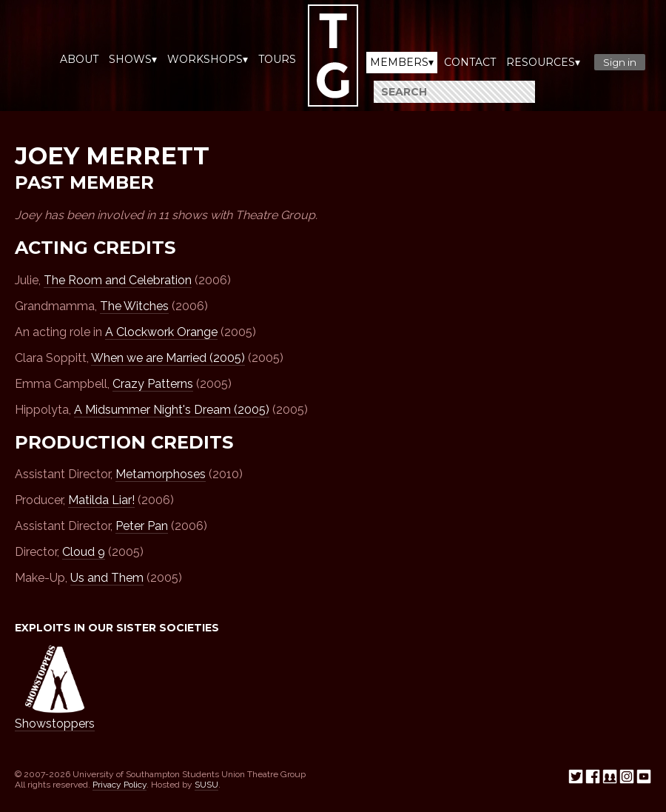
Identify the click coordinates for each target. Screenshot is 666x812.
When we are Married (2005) (168, 358)
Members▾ (402, 62)
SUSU (206, 785)
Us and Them (107, 578)
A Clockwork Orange (161, 332)
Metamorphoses (161, 474)
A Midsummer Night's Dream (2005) (172, 410)
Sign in (620, 62)
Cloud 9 (84, 552)
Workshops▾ (208, 59)
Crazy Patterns (153, 384)
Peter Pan (142, 526)
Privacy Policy (120, 785)
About (79, 59)
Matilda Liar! (101, 500)
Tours (277, 59)
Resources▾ (543, 62)
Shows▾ (133, 59)
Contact (470, 62)
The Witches (134, 306)
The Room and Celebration (118, 280)
